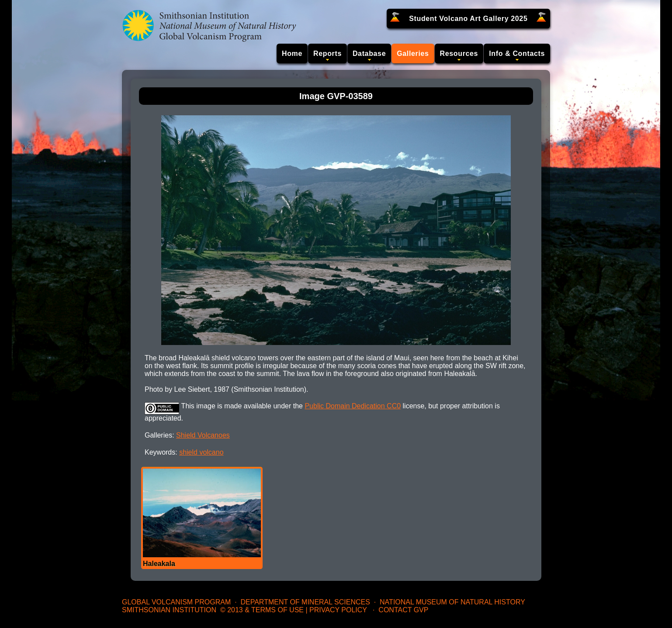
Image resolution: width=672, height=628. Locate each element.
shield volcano (201, 452)
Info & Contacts (517, 53)
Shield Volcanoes (203, 435)
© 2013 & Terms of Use (262, 610)
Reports (327, 53)
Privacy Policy (338, 610)
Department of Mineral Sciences (305, 602)
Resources (459, 53)
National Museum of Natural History (452, 602)
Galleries (413, 53)
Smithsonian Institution (169, 610)
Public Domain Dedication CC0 (353, 406)
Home (292, 53)
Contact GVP (403, 610)
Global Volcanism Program (176, 602)
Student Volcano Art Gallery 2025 (468, 19)
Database (369, 53)
